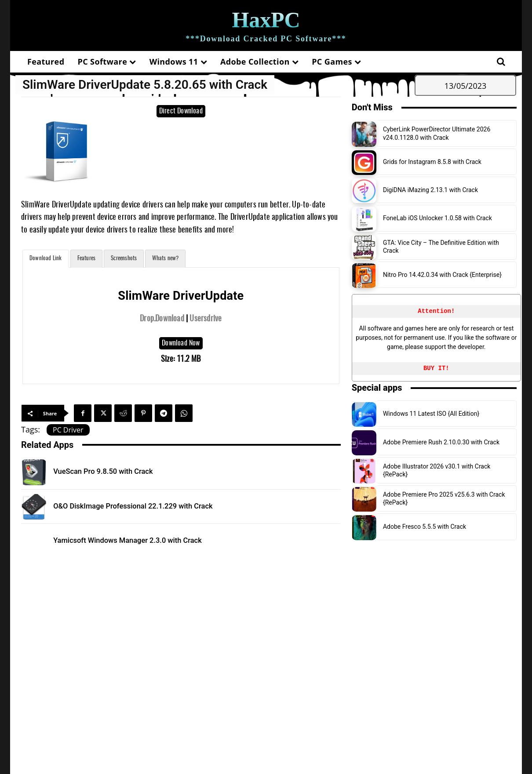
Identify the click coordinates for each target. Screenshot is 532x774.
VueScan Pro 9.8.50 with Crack (114, 471)
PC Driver (68, 430)
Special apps (377, 388)
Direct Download (181, 111)
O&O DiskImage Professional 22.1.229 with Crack (150, 506)
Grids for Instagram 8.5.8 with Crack (432, 162)
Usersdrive (206, 319)
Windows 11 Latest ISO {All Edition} (431, 414)
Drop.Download (162, 319)
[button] (501, 62)
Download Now (181, 343)
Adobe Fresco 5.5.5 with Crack (425, 527)
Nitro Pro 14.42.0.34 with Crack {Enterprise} (442, 275)
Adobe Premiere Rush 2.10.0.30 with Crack (441, 442)
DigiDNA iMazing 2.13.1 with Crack (430, 190)
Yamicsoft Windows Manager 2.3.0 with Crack (144, 540)
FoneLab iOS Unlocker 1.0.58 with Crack (437, 218)
